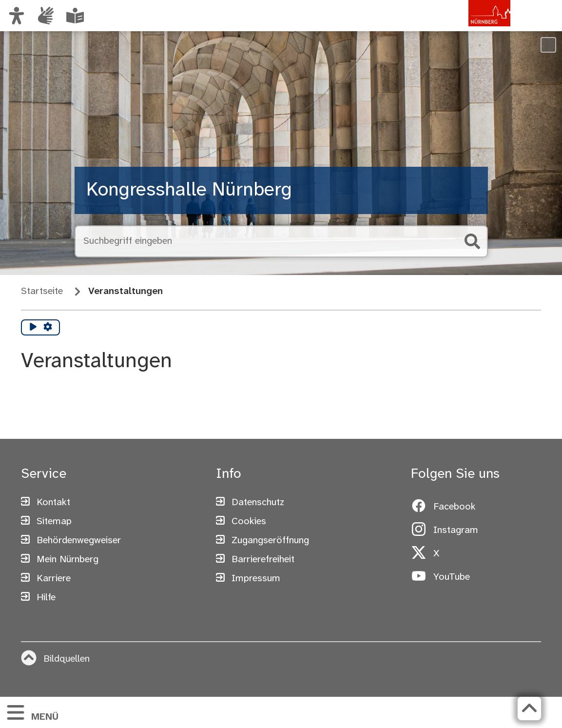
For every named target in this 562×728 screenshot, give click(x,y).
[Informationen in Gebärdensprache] (46, 16)
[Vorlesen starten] (33, 328)
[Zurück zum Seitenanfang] (529, 708)
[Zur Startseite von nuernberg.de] (469, 26)
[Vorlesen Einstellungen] (48, 328)
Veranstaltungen (126, 291)
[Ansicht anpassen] (17, 16)
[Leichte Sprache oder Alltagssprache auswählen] (75, 16)
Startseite (42, 291)
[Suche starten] (472, 241)
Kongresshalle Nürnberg (189, 190)
